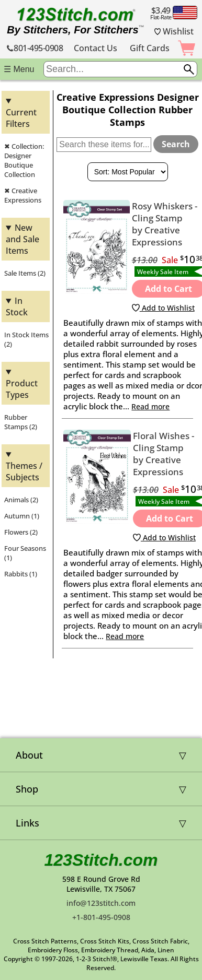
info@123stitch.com (101, 903)
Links (27, 823)
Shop (27, 789)
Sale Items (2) (25, 273)
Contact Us (96, 48)
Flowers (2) (21, 532)
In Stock (17, 306)
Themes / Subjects (24, 471)
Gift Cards (150, 48)
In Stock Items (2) (26, 339)
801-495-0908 (35, 48)
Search (176, 144)
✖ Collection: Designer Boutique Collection (24, 160)
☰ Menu (19, 69)
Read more (150, 406)
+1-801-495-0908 (101, 917)
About (29, 755)
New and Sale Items (23, 239)
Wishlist (174, 31)
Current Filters (21, 118)
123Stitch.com (101, 860)
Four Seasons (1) (25, 553)
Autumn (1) (22, 516)
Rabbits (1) (21, 574)
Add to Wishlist (163, 308)
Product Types (22, 389)
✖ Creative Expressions (23, 195)
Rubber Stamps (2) (21, 422)
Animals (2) (21, 500)
